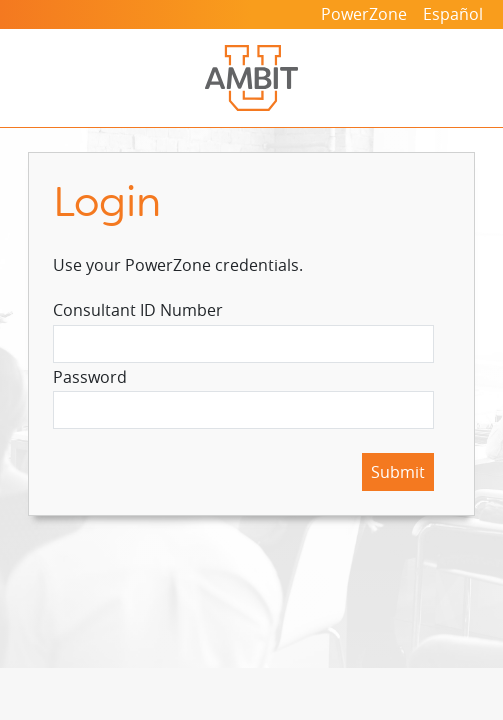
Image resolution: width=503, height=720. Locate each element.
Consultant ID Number (138, 310)
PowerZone (364, 14)
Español (453, 14)
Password (90, 377)
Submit (398, 472)
